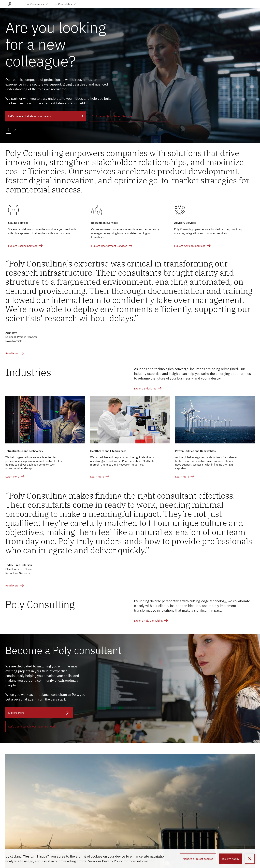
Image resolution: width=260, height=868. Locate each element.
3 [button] (21, 130)
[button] (250, 859)
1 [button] (9, 130)
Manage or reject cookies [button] (198, 859)
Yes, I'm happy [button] (230, 859)
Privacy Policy (112, 861)
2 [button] (15, 130)
